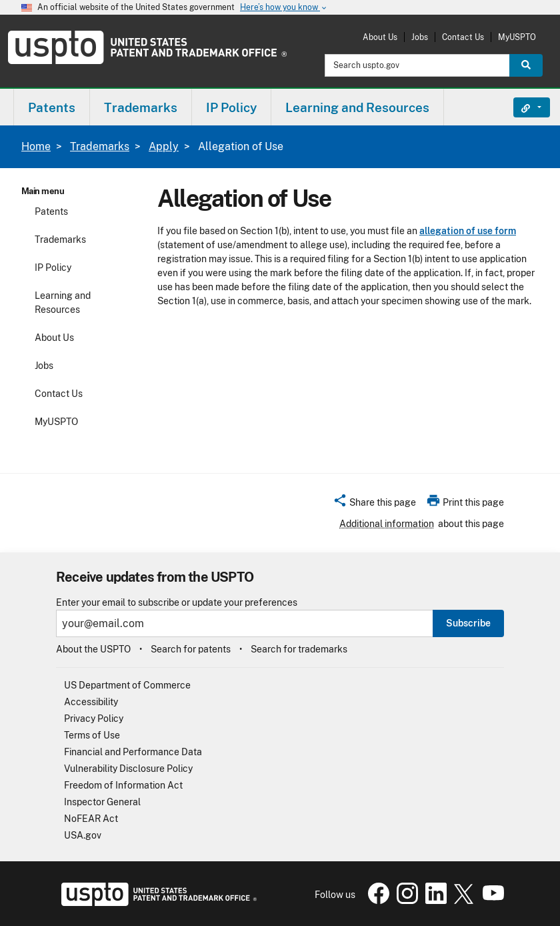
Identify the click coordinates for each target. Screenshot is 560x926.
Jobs (420, 37)
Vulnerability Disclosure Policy (128, 769)
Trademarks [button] (141, 107)
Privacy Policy (94, 719)
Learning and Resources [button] (357, 107)
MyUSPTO (517, 37)
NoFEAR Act (91, 819)
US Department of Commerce (127, 685)
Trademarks (100, 146)
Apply (164, 146)
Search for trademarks (299, 649)
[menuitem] (52, 107)
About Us (380, 37)
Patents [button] (52, 107)
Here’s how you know (284, 8)
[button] (374, 504)
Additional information (387, 524)
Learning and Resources (63, 303)
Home (36, 146)
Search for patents (191, 649)
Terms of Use (92, 735)
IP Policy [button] (231, 107)
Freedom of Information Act (123, 785)
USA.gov (83, 835)
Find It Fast (522, 107)
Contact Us (463, 37)
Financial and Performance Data (133, 752)
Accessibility (91, 702)
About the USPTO (93, 649)
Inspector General (102, 802)
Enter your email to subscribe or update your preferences (177, 603)
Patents (51, 211)
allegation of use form (468, 231)
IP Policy (53, 268)
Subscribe (468, 623)
